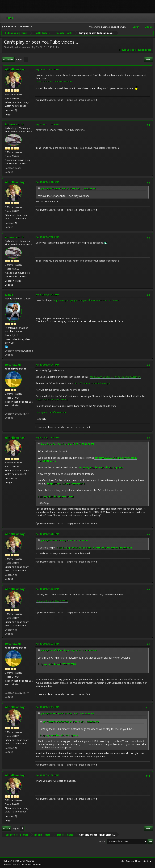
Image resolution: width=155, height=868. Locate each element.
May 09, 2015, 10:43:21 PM (47, 69)
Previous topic (128, 50)
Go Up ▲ (147, 861)
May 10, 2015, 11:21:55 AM (47, 534)
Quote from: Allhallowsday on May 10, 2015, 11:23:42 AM (69, 650)
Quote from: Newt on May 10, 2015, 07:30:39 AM (64, 540)
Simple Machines (27, 861)
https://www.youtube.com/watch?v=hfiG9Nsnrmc (115, 377)
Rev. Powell (13, 365)
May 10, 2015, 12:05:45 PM (47, 644)
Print (149, 59)
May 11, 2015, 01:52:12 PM (47, 775)
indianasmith (14, 124)
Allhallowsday (15, 69)
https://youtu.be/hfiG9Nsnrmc (52, 399)
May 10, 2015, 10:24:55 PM (47, 707)
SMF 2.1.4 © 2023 (11, 861)
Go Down (8, 59)
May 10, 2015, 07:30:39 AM (47, 295)
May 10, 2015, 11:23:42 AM (47, 589)
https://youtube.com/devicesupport (55, 81)
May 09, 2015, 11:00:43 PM (47, 124)
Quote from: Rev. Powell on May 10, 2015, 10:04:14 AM (67, 444)
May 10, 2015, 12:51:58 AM (47, 182)
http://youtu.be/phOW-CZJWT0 (52, 601)
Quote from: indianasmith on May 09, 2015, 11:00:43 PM (68, 189)
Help (122, 861)
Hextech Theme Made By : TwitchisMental (22, 864)
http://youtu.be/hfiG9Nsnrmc (51, 412)
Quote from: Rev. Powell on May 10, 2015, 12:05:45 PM (67, 714)
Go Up (7, 828)
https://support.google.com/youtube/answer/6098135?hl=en (86, 300)
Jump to (102, 841)
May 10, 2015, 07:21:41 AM (47, 237)
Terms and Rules (134, 861)
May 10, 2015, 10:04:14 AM (47, 365)
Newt (9, 295)
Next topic (145, 50)
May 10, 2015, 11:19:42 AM (47, 437)
